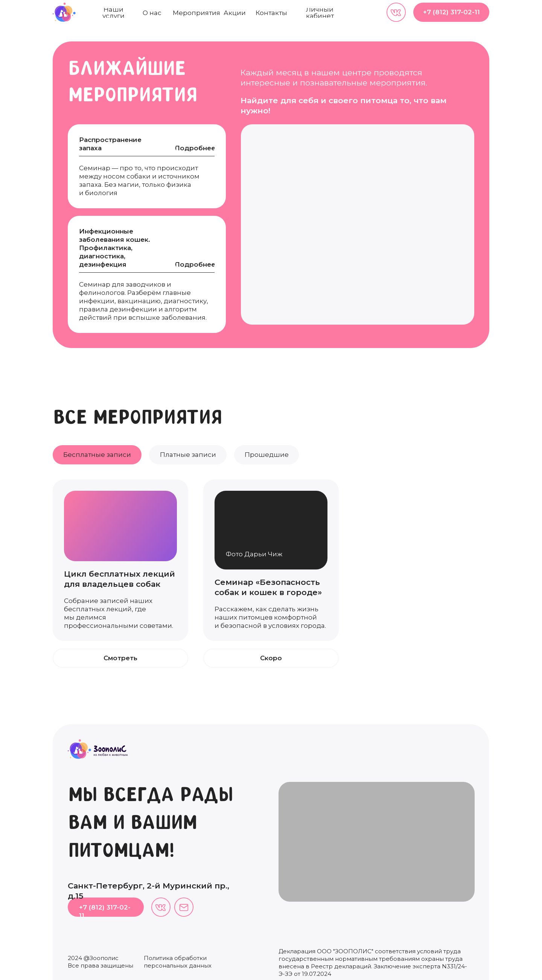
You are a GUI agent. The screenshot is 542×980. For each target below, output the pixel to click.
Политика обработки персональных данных (178, 962)
